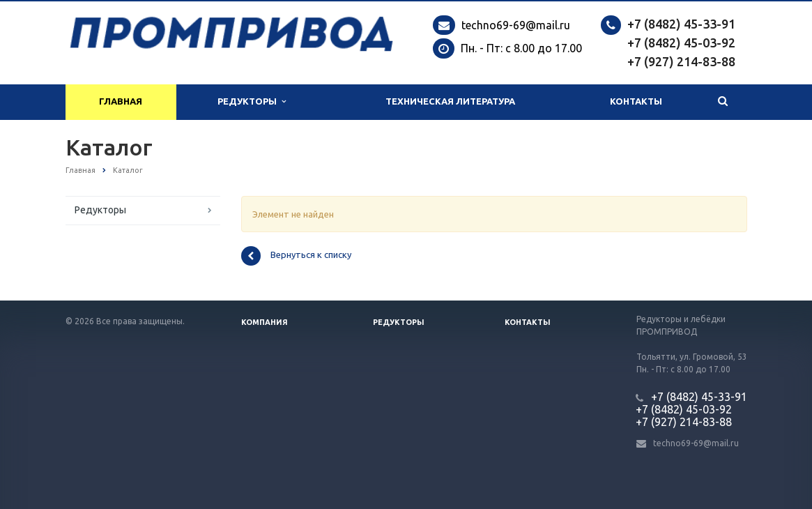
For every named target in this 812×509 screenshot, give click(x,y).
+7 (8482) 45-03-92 (681, 43)
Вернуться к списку (296, 256)
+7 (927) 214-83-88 (681, 61)
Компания (265, 322)
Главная (121, 101)
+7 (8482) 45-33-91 (681, 24)
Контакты (636, 101)
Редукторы (252, 101)
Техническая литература (451, 101)
